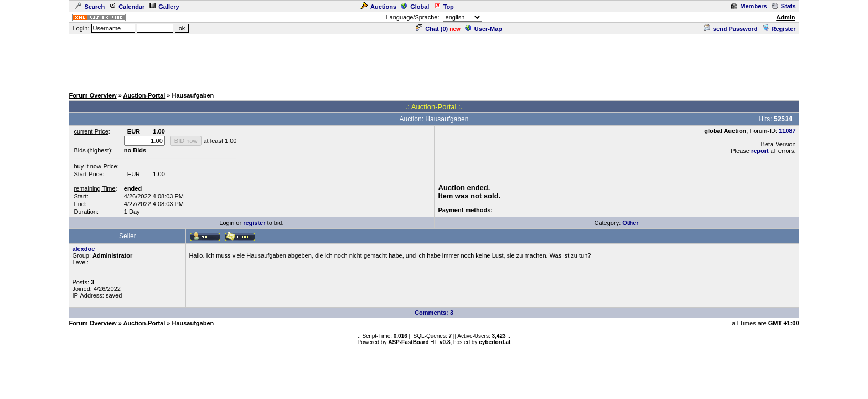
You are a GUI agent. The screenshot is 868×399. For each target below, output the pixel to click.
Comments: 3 (434, 313)
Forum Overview (92, 95)
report (760, 151)
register (254, 223)
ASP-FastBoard (408, 342)
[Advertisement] (434, 60)
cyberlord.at (495, 342)
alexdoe (83, 249)
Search (90, 7)
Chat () (432, 29)
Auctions (378, 7)
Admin (786, 17)
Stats (784, 6)
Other (630, 223)
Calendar (127, 7)
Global (415, 7)
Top (444, 7)
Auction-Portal (144, 95)
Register (779, 29)
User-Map (484, 29)
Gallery (164, 7)
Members (749, 6)
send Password (731, 29)
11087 (787, 131)
